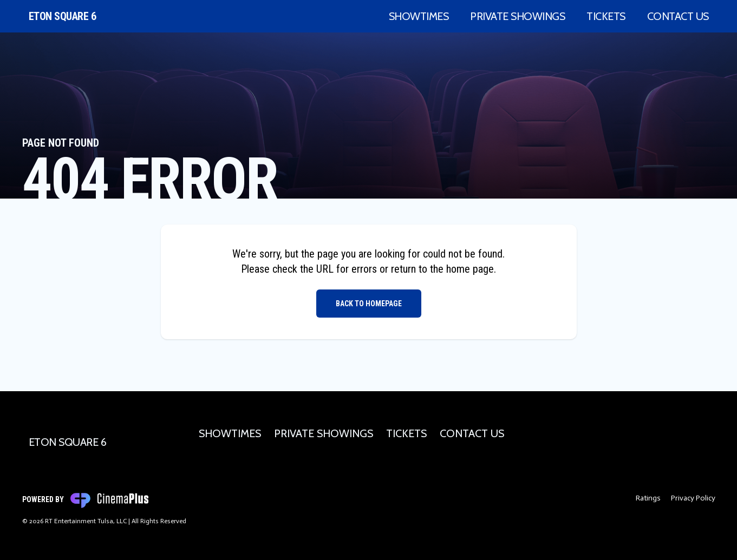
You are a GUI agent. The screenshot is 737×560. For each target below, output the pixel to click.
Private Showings (517, 16)
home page (470, 269)
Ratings (648, 498)
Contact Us (678, 16)
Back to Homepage (369, 304)
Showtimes (419, 16)
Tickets (606, 16)
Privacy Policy (693, 498)
